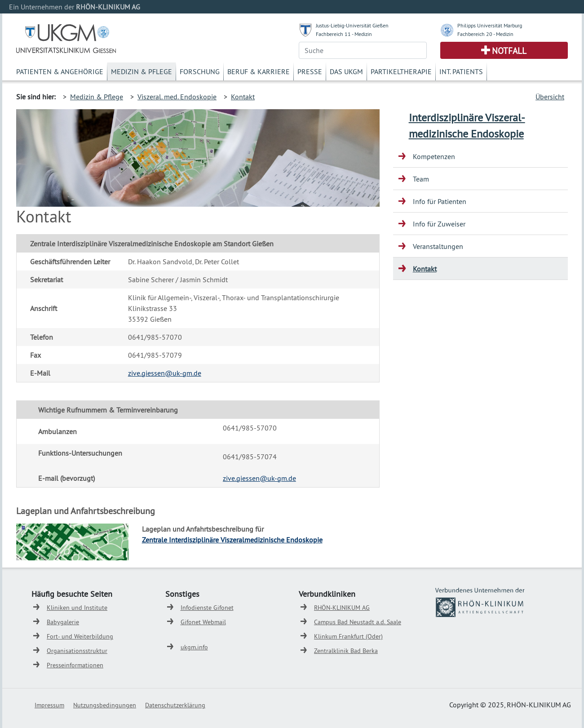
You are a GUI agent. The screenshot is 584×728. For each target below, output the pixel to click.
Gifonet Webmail (203, 622)
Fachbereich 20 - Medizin (485, 34)
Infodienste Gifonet (207, 608)
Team (421, 179)
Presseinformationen (75, 665)
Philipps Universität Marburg (490, 25)
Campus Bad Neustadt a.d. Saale (358, 622)
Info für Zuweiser (439, 224)
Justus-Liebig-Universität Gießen (352, 25)
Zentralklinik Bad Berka (346, 651)
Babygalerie (63, 622)
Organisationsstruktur (77, 651)
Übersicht (550, 97)
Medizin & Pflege (142, 71)
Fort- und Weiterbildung (80, 636)
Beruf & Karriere (259, 71)
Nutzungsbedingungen (105, 705)
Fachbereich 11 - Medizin (344, 34)
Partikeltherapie (401, 71)
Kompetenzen (434, 156)
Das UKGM (346, 71)
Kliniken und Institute (77, 608)
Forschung (200, 71)
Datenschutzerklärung (175, 705)
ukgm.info (194, 647)
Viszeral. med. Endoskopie (177, 97)
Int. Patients (461, 71)
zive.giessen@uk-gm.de (165, 373)
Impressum (49, 705)
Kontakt (243, 97)
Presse (310, 71)
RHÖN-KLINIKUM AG (342, 608)
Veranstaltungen (438, 246)
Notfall (509, 51)
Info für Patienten (440, 201)
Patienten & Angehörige (60, 71)
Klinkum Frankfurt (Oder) (348, 636)
